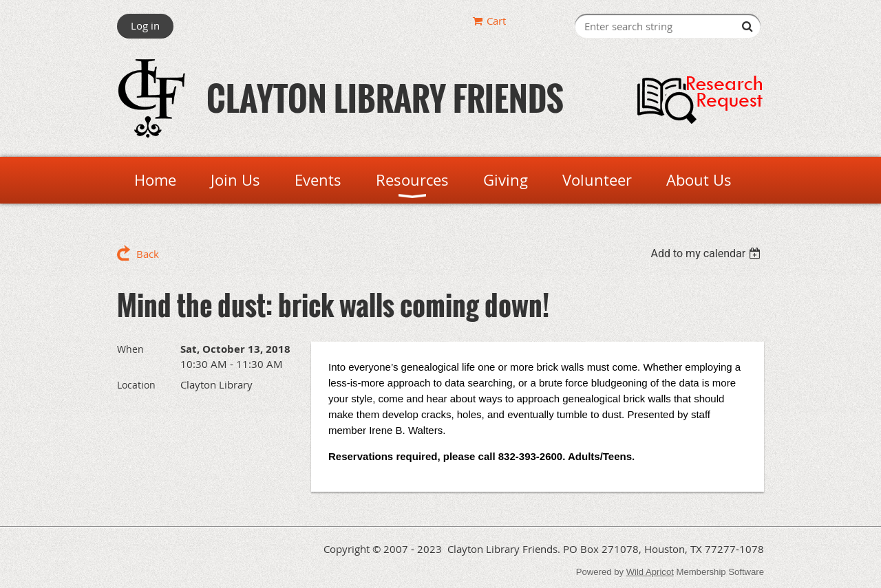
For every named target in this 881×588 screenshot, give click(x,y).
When (130, 349)
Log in (145, 25)
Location (136, 385)
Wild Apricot (650, 572)
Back (148, 254)
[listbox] (707, 253)
